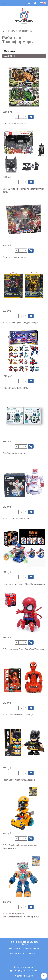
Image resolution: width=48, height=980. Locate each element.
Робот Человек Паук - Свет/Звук (18, 715)
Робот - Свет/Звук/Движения (16, 519)
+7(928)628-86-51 (25, 967)
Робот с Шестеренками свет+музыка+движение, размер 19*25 (21, 915)
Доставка (14, 953)
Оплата (24, 953)
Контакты (34, 953)
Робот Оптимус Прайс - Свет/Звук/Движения (24, 584)
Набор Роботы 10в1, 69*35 (15, 388)
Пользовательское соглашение (24, 949)
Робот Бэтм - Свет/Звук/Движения (19, 780)
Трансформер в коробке (14, 257)
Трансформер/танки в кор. (15, 123)
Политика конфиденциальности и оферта (24, 943)
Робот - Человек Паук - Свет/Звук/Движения (23, 649)
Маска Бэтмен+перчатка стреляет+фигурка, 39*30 (23, 190)
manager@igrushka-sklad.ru (25, 971)
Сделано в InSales (24, 976)
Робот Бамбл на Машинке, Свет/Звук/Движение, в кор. (20, 847)
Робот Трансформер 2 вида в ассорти (21, 323)
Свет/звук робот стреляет (15, 453)
